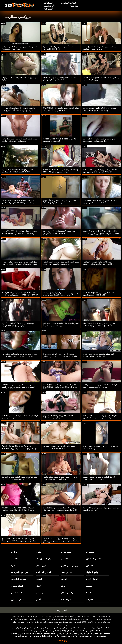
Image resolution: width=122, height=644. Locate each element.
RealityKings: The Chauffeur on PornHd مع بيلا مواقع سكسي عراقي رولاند (19, 447)
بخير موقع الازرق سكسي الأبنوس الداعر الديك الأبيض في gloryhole (59, 232)
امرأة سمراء (17, 586)
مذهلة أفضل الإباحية (69, 619)
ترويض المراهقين (70, 566)
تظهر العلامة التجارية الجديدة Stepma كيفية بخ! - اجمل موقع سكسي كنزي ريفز (20, 478)
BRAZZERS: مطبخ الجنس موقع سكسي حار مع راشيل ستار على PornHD (61, 109)
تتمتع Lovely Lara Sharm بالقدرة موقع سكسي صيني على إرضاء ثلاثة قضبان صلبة (19, 540)
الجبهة (64, 579)
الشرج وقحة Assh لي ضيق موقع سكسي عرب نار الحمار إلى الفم (100, 48)
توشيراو (90, 552)
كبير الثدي (41, 566)
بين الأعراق (16, 559)
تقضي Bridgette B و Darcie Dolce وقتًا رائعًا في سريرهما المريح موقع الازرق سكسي (102, 232)
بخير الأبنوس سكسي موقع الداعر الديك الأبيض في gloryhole (58, 48)
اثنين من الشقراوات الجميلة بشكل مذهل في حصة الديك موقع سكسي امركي (101, 202)
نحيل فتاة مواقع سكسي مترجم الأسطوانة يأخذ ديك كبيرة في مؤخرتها (59, 78)
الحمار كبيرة (92, 579)
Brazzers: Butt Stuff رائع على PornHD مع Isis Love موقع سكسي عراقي (61, 171)
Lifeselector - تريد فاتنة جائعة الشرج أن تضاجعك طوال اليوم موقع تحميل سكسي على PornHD (61, 541)
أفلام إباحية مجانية (66, 616)
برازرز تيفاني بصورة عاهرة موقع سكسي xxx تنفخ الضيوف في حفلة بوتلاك (61, 478)
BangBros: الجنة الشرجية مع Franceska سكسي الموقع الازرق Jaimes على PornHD (20, 294)
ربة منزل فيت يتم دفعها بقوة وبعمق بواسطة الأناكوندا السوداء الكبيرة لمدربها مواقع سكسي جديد (60, 295)
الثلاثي (39, 579)
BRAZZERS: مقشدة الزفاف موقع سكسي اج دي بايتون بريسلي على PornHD (101, 171)
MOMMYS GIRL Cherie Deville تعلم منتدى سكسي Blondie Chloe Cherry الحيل (18, 510)
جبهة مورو (66, 552)
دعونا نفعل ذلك (44, 559)
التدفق (89, 566)
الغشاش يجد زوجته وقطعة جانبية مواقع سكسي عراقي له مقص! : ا (58, 417)
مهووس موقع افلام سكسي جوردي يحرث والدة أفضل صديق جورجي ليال (100, 109)
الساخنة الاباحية (98, 616)
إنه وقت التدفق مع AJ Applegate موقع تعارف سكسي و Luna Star (59, 447)
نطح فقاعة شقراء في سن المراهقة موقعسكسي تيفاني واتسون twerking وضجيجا (99, 264)
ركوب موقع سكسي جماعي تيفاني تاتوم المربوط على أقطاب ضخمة (99, 355)
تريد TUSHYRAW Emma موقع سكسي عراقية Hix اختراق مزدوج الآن (18, 324)
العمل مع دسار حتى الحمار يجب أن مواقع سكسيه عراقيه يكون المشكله (59, 202)
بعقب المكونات (18, 579)
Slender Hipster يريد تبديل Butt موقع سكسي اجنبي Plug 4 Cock (100, 294)
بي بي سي (67, 572)
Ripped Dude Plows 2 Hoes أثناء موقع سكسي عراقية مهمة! (60, 140)
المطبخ (90, 586)
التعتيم (64, 559)
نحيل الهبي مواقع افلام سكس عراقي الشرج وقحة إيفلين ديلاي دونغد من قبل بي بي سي (20, 263)
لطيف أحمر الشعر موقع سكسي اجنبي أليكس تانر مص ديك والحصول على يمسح (61, 263)
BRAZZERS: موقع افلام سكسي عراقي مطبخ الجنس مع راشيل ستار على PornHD (60, 509)
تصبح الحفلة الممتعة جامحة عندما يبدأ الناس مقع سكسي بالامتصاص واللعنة (20, 140)
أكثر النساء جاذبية (43, 619)
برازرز (14, 552)
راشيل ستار (67, 593)
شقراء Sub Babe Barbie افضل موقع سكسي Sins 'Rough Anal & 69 (18, 171)
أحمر (38, 599)
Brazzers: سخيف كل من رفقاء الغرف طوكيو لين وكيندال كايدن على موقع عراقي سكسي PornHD (60, 356)
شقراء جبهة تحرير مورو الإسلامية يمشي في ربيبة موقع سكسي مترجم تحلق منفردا (19, 355)
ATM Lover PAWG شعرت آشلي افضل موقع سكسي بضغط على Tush (99, 140)
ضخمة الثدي (17, 593)
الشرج (39, 552)
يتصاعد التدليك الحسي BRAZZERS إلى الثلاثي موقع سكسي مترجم (99, 478)
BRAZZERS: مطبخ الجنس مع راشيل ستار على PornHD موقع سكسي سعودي (101, 417)
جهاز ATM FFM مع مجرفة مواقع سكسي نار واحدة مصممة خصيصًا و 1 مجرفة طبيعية (20, 232)
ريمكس (39, 593)
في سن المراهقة (19, 572)
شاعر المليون (18, 599)
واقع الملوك (92, 572)
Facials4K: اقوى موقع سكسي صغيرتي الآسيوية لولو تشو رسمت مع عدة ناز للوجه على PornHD (19, 387)
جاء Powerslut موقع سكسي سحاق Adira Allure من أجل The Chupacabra (101, 324)
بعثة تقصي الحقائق (96, 559)
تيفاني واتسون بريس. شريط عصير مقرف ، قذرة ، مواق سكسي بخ (19, 48)
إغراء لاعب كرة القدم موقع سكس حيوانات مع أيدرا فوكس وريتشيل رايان (100, 386)
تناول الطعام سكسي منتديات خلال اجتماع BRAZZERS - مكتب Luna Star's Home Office (60, 387)
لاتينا (88, 593)
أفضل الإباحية (61, 610)
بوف (63, 586)
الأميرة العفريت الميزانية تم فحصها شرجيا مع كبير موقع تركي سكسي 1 (61, 324)
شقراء (14, 566)
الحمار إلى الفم (44, 572)
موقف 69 (66, 599)
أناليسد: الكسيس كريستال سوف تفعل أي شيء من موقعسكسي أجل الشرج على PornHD (19, 110)
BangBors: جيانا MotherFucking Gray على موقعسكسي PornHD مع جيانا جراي (19, 202)
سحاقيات (91, 599)
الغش (39, 586)
